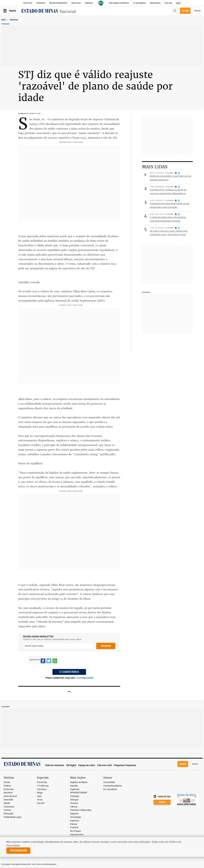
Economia (9, 789)
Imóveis (89, 3)
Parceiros (155, 3)
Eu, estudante (110, 789)
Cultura (7, 810)
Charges (74, 800)
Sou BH (168, 3)
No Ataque (75, 831)
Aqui (39, 796)
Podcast (74, 828)
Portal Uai (42, 782)
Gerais (7, 782)
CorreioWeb (109, 782)
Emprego (75, 796)
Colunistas (9, 807)
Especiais (75, 789)
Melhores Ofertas (119, 3)
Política (7, 786)
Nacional (68, 11)
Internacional (10, 796)
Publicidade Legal (12, 817)
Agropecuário (77, 835)
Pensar (74, 824)
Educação (9, 814)
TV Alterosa (139, 3)
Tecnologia (76, 817)
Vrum (40, 800)
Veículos (76, 3)
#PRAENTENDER (79, 793)
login (79, 678)
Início (4, 20)
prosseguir (18, 850)
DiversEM (8, 800)
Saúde (7, 803)
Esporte (41, 3)
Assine (185, 10)
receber (106, 646)
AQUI (178, 3)
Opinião (74, 786)
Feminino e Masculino (81, 810)
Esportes (75, 821)
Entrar (198, 11)
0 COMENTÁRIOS (69, 672)
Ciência (74, 807)
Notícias (28, 3)
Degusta (74, 814)
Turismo (74, 803)
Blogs (40, 793)
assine (90, 678)
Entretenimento (58, 3)
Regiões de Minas (79, 782)
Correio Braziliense (113, 786)
